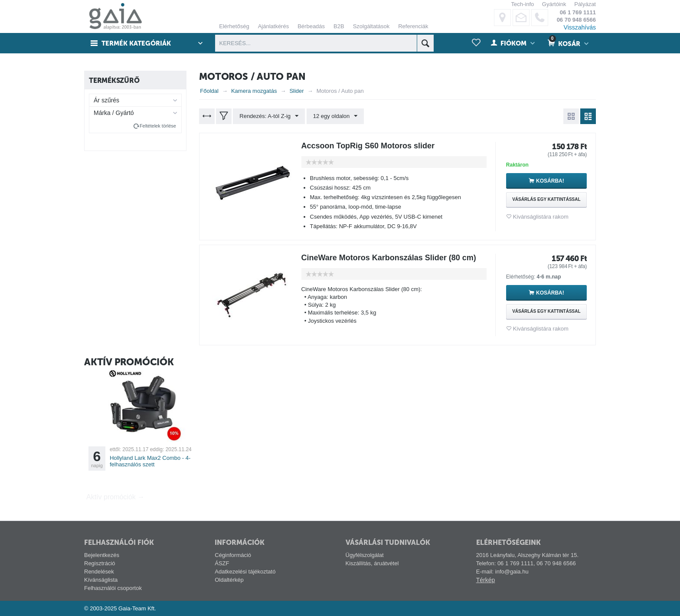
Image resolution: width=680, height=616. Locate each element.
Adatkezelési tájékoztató (245, 572)
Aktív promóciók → (115, 497)
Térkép (486, 580)
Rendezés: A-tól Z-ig (269, 116)
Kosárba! (550, 181)
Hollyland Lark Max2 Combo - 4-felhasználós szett (150, 461)
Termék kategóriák (137, 43)
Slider (296, 91)
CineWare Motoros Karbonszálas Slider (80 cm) (389, 258)
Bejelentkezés (102, 555)
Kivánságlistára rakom (541, 217)
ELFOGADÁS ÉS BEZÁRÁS (435, 113)
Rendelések (99, 572)
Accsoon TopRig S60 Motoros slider (368, 146)
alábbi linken (584, 38)
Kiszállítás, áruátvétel (372, 563)
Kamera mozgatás (254, 91)
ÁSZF (222, 563)
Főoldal (209, 91)
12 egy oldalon (335, 116)
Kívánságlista (101, 580)
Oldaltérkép (229, 580)
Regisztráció (100, 563)
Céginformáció (233, 555)
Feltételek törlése (158, 126)
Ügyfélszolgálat (365, 555)
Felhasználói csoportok (113, 588)
